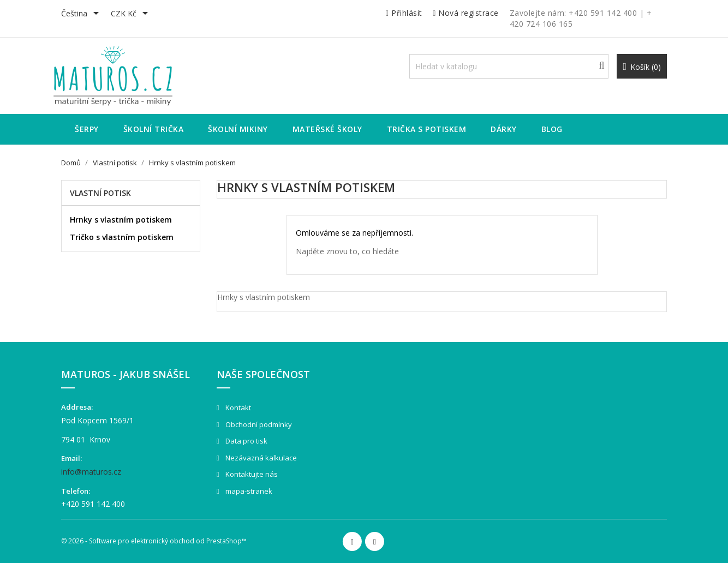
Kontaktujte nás (251, 474)
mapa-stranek (248, 491)
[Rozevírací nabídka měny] (131, 14)
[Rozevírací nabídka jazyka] (82, 14)
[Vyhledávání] (509, 66)
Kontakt (237, 408)
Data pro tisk (246, 441)
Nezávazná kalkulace (260, 458)
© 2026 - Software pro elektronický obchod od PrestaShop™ (154, 541)
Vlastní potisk (100, 193)
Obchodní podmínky (258, 424)
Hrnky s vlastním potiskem (121, 220)
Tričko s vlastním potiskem (122, 237)
